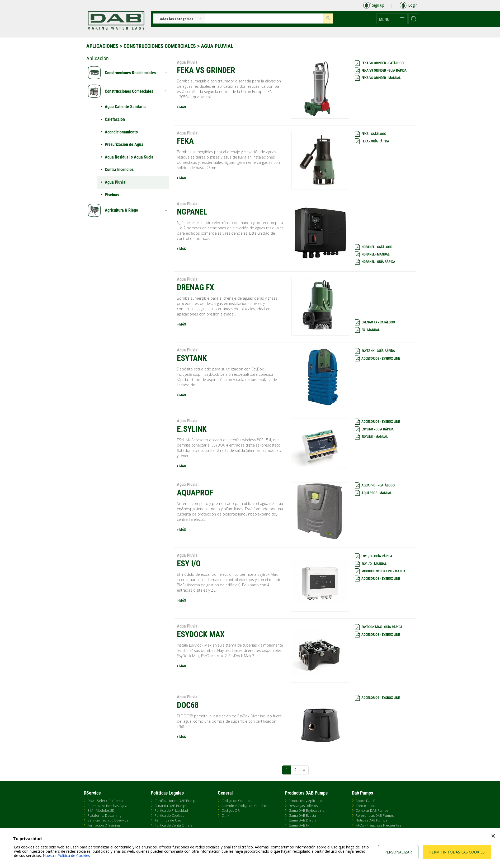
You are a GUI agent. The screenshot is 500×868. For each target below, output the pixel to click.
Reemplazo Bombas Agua (107, 806)
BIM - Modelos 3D (101, 810)
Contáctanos (365, 806)
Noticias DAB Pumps (371, 820)
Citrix (225, 815)
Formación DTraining (103, 825)
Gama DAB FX (299, 825)
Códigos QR (231, 810)
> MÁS (181, 107)
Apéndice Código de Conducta (246, 806)
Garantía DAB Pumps (171, 806)
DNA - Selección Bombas (107, 801)
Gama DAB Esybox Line (306, 810)
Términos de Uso (168, 820)
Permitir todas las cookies (457, 852)
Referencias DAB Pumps (375, 815)
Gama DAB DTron (302, 820)
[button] (392, 19)
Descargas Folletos (303, 806)
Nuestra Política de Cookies (66, 855)
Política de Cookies (169, 815)
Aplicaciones (102, 46)
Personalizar (398, 852)
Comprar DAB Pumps (372, 810)
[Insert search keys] (264, 18)
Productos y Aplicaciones (308, 801)
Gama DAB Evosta (302, 815)
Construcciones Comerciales (160, 46)
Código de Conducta (237, 801)
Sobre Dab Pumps (370, 801)
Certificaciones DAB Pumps (176, 801)
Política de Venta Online (173, 825)
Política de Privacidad (171, 810)
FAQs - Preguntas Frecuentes (378, 825)
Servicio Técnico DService (108, 820)
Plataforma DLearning (104, 815)
